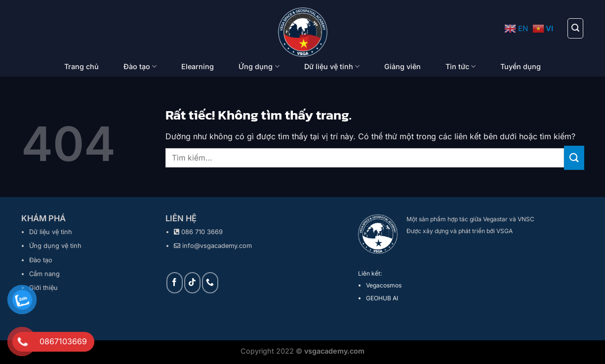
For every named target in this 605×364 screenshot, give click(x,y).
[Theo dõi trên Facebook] (175, 283)
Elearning (198, 66)
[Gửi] (574, 158)
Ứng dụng (259, 66)
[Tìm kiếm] (575, 28)
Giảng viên (403, 66)
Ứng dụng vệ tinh (55, 246)
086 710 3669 (202, 232)
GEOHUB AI (382, 298)
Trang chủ (81, 66)
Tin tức (461, 66)
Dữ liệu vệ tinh (332, 66)
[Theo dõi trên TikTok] (192, 283)
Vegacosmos (384, 285)
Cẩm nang (44, 274)
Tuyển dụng (521, 66)
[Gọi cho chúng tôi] (210, 283)
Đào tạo (140, 66)
